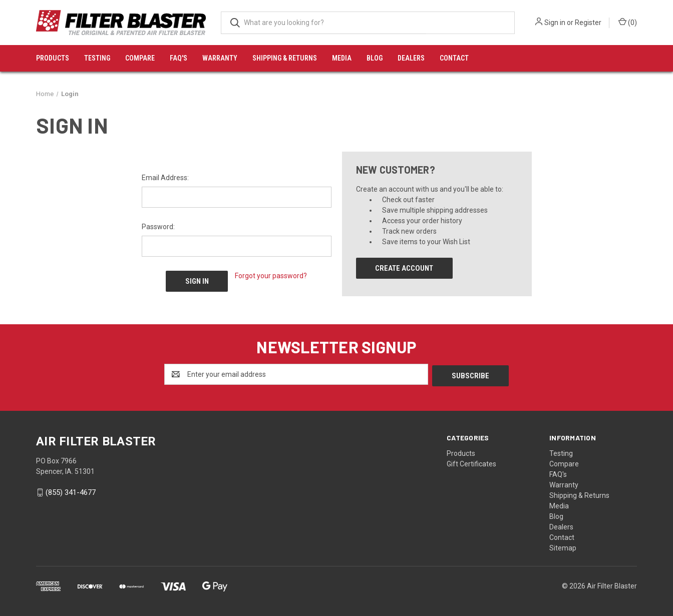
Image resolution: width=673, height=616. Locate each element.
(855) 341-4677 (71, 491)
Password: (158, 227)
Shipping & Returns (285, 58)
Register (588, 23)
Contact (454, 58)
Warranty (220, 58)
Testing (97, 58)
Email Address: (165, 178)
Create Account (404, 268)
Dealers (411, 58)
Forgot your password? (271, 276)
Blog (375, 58)
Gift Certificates (471, 462)
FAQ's (179, 58)
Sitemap (563, 546)
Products (53, 58)
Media (342, 58)
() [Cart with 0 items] (628, 22)
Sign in (555, 23)
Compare (140, 58)
